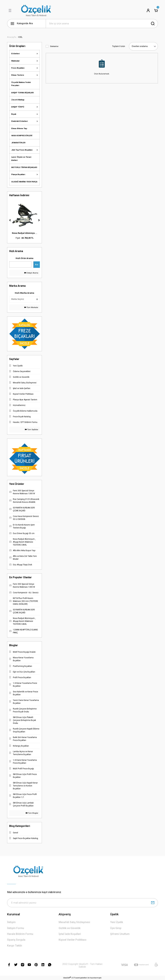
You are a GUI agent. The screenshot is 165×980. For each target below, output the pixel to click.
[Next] (39, 220)
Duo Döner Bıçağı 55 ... (24, 233)
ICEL (20, 37)
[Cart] (156, 10)
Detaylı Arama (31, 273)
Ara (37, 265)
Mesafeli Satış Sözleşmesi (74, 922)
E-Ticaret (76, 978)
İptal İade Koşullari (70, 934)
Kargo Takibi (15, 946)
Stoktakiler (54, 46)
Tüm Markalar (31, 307)
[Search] (102, 24)
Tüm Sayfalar (32, 429)
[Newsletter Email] (82, 903)
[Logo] (36, 10)
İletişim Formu (16, 928)
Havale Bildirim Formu (20, 934)
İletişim (11, 922)
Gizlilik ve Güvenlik (70, 928)
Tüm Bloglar (32, 813)
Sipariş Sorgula (16, 940)
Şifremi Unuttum (120, 934)
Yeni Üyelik (117, 922)
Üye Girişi (116, 928)
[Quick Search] (20, 264)
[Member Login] (148, 10)
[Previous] (10, 220)
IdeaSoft (67, 978)
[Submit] (153, 903)
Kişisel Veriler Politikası (73, 940)
